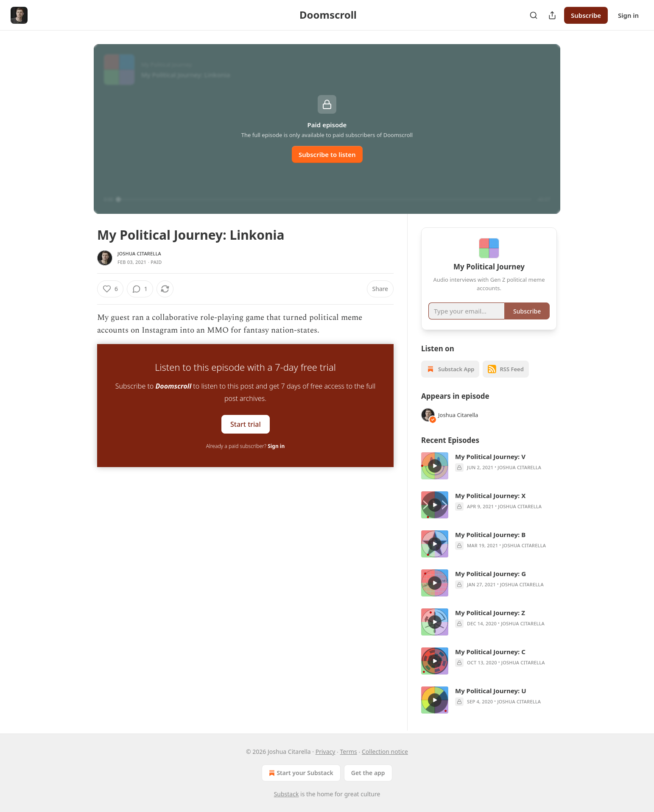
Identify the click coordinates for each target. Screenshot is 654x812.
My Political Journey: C (490, 652)
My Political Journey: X (490, 496)
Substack (286, 794)
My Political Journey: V (490, 456)
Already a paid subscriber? (245, 446)
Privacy (326, 752)
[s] (435, 466)
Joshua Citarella (139, 253)
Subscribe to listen (327, 154)
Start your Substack (300, 773)
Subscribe (586, 15)
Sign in (628, 15)
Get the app (368, 773)
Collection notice (385, 752)
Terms (349, 752)
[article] (489, 466)
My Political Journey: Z (490, 613)
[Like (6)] (110, 289)
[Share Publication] (552, 15)
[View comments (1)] (140, 289)
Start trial (246, 424)
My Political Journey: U (491, 691)
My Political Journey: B (490, 535)
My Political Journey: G (490, 574)
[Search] (534, 15)
